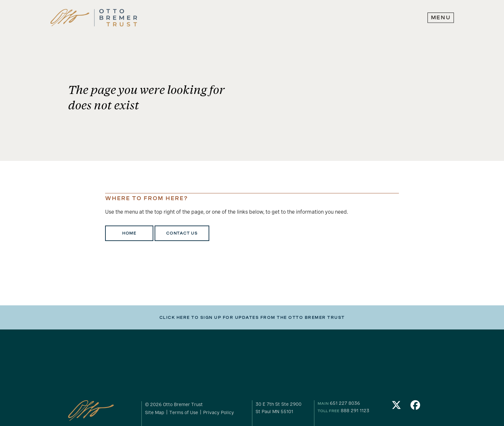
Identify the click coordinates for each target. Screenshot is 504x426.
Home (129, 233)
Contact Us (182, 233)
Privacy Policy (219, 412)
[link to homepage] (94, 18)
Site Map (155, 412)
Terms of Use (184, 412)
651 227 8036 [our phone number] (345, 403)
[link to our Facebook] (416, 407)
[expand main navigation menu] (441, 18)
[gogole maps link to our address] (284, 408)
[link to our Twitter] (396, 407)
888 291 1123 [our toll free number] (355, 410)
